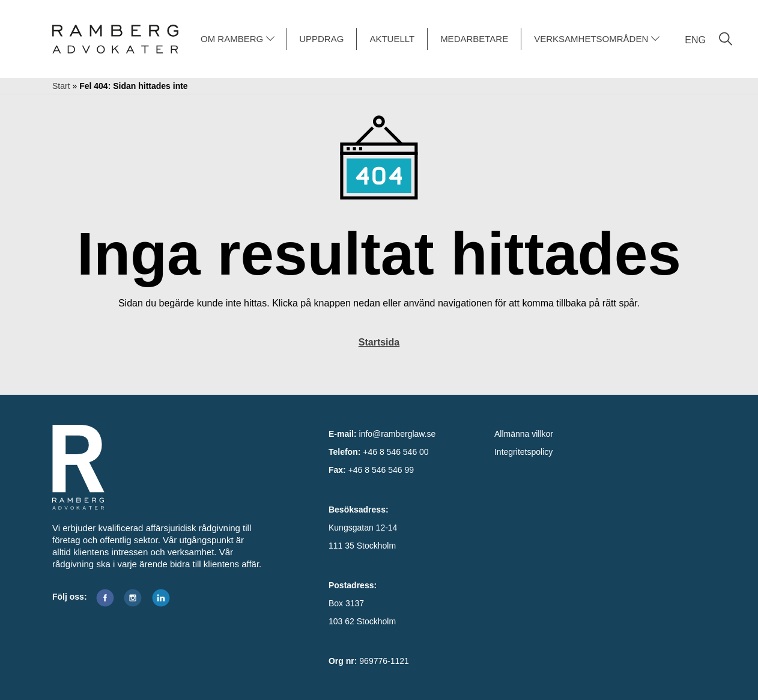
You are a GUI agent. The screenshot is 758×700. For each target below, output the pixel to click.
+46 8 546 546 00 (396, 452)
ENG (695, 40)
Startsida (379, 342)
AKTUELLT (392, 39)
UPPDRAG (321, 39)
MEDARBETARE (474, 39)
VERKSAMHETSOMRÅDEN (591, 39)
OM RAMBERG (232, 39)
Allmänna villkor (524, 434)
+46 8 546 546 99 (381, 470)
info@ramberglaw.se (398, 434)
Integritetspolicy (523, 452)
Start (61, 86)
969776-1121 (384, 661)
